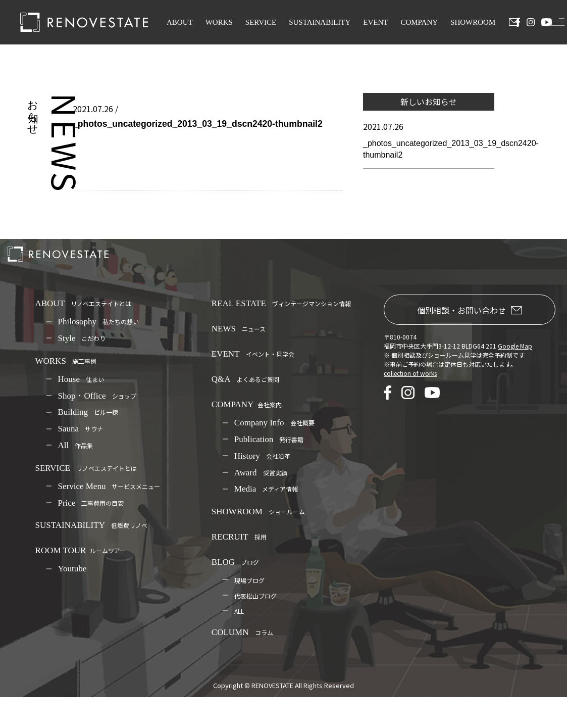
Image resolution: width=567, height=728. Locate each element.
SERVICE (261, 22)
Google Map (515, 346)
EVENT (375, 22)
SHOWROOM (473, 22)
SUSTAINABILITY (320, 22)
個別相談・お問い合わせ (470, 310)
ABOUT (180, 22)
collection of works (410, 373)
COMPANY (419, 22)
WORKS (219, 22)
